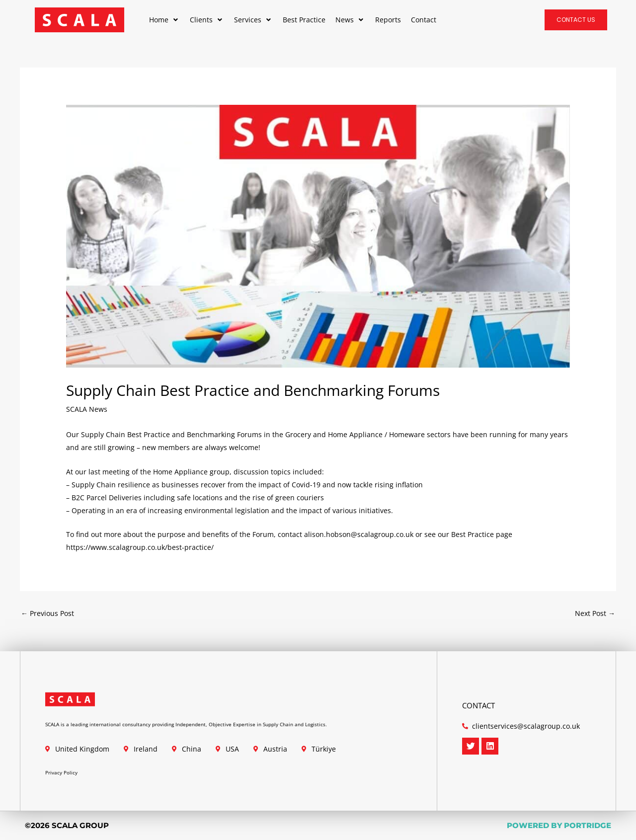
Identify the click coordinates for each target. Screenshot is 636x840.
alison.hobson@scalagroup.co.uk (359, 534)
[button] (164, 20)
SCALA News (87, 409)
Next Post (595, 613)
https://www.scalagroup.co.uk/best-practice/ (140, 547)
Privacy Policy (61, 772)
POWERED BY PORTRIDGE (559, 825)
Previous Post (47, 613)
